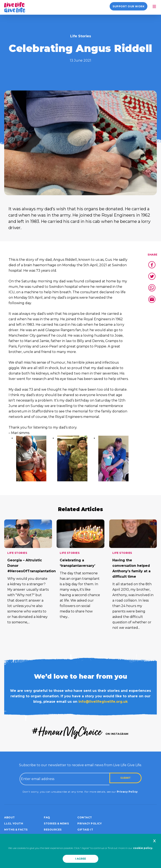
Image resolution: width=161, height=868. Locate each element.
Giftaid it (85, 830)
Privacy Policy (127, 792)
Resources (53, 830)
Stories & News (56, 823)
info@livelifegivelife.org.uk (103, 702)
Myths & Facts (16, 830)
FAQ (47, 817)
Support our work (129, 6)
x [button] (154, 841)
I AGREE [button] (81, 859)
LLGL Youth (14, 823)
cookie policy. (143, 848)
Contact (85, 817)
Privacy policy (90, 823)
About (10, 817)
